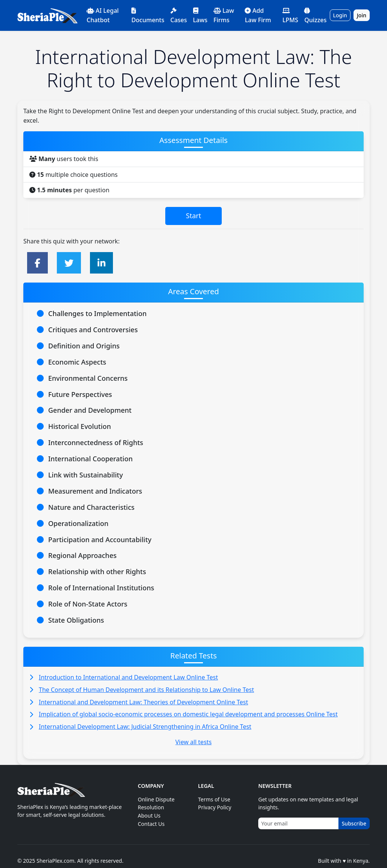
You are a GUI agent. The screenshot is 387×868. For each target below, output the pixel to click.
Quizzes (315, 16)
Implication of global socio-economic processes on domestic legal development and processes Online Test (188, 714)
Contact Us (151, 824)
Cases (179, 16)
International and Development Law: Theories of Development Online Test (143, 702)
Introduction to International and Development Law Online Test (128, 677)
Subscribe (354, 823)
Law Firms (224, 15)
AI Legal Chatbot (103, 15)
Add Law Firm (258, 15)
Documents (148, 16)
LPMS (290, 16)
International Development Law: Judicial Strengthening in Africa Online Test (145, 727)
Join (362, 15)
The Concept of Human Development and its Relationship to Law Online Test (146, 690)
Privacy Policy (215, 807)
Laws (200, 16)
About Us (149, 816)
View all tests (193, 742)
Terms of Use (214, 799)
